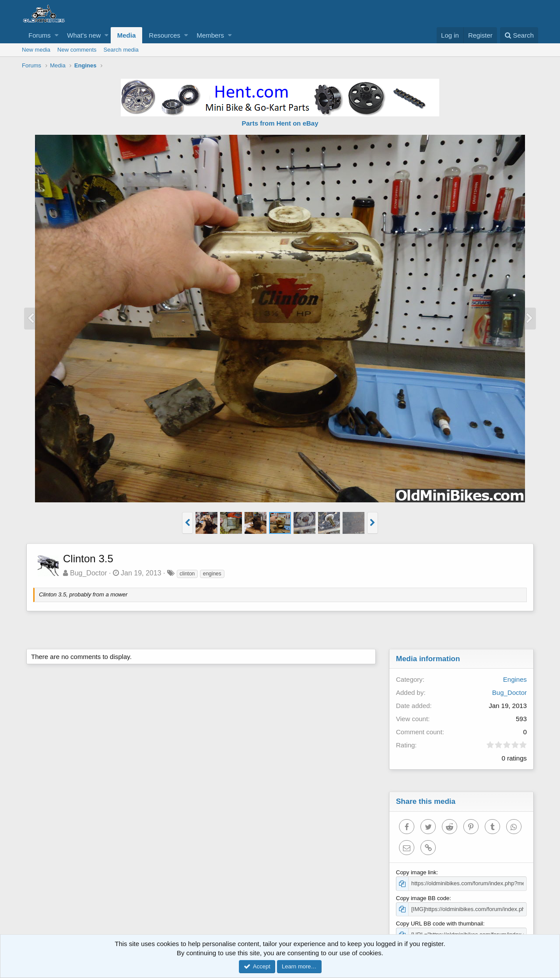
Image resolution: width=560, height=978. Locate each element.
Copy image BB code (423, 898)
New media (36, 50)
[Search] (519, 35)
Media (127, 35)
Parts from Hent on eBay (280, 123)
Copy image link (416, 872)
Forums (40, 35)
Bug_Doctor (89, 573)
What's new (84, 35)
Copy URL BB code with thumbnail (439, 924)
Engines (515, 679)
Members (210, 35)
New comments (77, 50)
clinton (187, 574)
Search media (121, 50)
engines (212, 574)
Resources (164, 35)
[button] (57, 35)
